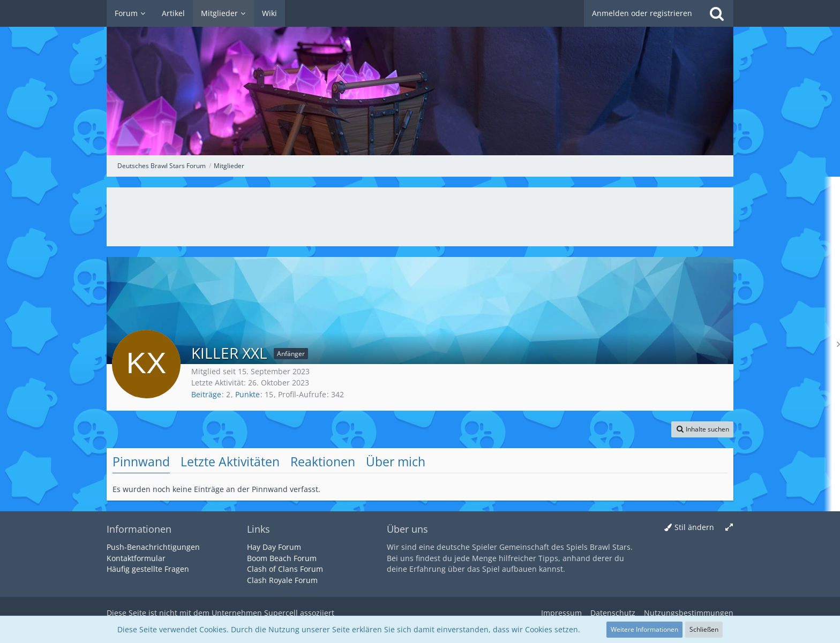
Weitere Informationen (644, 629)
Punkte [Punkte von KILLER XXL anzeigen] (247, 394)
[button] (702, 429)
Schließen (704, 629)
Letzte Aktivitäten (230, 462)
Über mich (396, 462)
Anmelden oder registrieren (642, 13)
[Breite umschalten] (729, 528)
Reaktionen (323, 462)
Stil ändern (694, 527)
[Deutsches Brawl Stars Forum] (420, 78)
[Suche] (717, 13)
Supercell (281, 613)
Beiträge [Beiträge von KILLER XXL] (206, 394)
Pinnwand (141, 462)
